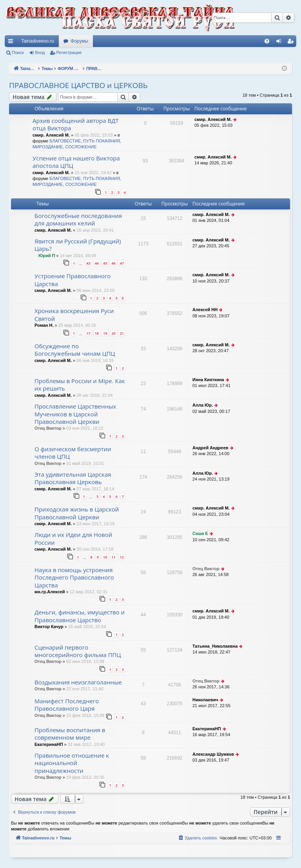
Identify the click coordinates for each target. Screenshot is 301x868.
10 (105, 557)
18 (97, 333)
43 (88, 263)
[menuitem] (267, 41)
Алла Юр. (203, 405)
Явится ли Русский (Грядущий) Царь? (78, 245)
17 (88, 333)
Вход (40, 52)
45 (105, 263)
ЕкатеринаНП (49, 744)
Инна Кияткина (208, 380)
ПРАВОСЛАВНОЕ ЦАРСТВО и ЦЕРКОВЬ (78, 85)
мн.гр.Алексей (50, 592)
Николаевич (205, 700)
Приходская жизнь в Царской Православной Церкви (77, 513)
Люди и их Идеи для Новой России (73, 538)
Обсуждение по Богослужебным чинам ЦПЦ (75, 350)
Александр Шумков (213, 754)
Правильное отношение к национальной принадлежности (72, 763)
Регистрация (69, 52)
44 (97, 263)
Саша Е (200, 533)
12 (122, 557)
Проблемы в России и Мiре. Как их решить (80, 384)
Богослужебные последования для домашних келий (78, 219)
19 (105, 333)
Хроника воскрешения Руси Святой (74, 314)
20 (113, 333)
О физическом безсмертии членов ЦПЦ (73, 453)
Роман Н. (44, 325)
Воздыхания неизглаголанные (78, 682)
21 (122, 333)
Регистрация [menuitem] (292, 43)
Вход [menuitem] (280, 43)
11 (113, 557)
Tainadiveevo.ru (38, 41)
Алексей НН (205, 310)
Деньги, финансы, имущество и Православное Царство (80, 616)
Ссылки (12, 43)
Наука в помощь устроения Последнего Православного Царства (74, 577)
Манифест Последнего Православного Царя (67, 705)
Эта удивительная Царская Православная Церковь (73, 478)
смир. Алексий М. (51, 135)
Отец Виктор (48, 428)
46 (113, 263)
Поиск (18, 52)
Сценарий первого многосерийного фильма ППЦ (78, 651)
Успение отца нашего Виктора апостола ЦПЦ (76, 162)
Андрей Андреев (210, 448)
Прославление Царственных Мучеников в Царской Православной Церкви (75, 414)
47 (122, 263)
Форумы (79, 41)
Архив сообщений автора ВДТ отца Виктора (76, 124)
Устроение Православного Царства (73, 280)
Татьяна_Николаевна (215, 646)
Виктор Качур (49, 627)
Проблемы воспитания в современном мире (70, 734)
